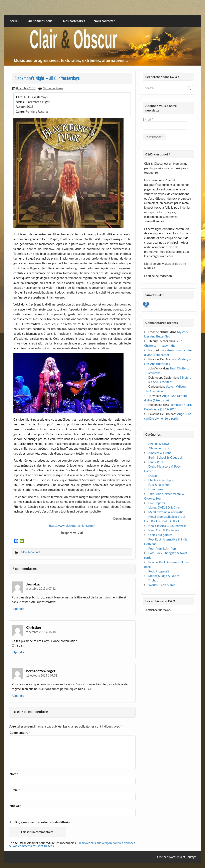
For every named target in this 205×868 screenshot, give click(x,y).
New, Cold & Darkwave (164, 530)
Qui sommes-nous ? (41, 21)
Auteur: (21, 107)
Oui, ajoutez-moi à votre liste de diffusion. (41, 822)
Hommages (156, 489)
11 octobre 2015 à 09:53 (42, 675)
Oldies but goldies (160, 535)
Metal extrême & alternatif (166, 512)
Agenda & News (159, 444)
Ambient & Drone (160, 453)
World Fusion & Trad (162, 585)
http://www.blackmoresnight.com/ (72, 526)
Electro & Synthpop (161, 480)
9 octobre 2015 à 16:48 (41, 632)
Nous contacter (104, 21)
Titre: (19, 97)
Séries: (20, 102)
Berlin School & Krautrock (165, 457)
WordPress (175, 857)
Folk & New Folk (30, 552)
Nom (14, 774)
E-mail (15, 790)
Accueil (14, 21)
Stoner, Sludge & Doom (164, 576)
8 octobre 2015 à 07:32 (41, 589)
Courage (191, 857)
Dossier (153, 476)
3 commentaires (53, 88)
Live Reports (157, 503)
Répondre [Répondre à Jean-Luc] (18, 609)
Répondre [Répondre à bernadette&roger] (18, 696)
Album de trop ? (159, 448)
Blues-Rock (156, 462)
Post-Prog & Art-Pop (162, 548)
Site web (16, 806)
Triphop (153, 580)
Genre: (20, 111)
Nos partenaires (74, 21)
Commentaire (20, 733)
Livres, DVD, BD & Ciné (164, 507)
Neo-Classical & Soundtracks (167, 526)
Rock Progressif (159, 571)
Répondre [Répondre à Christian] (18, 652)
